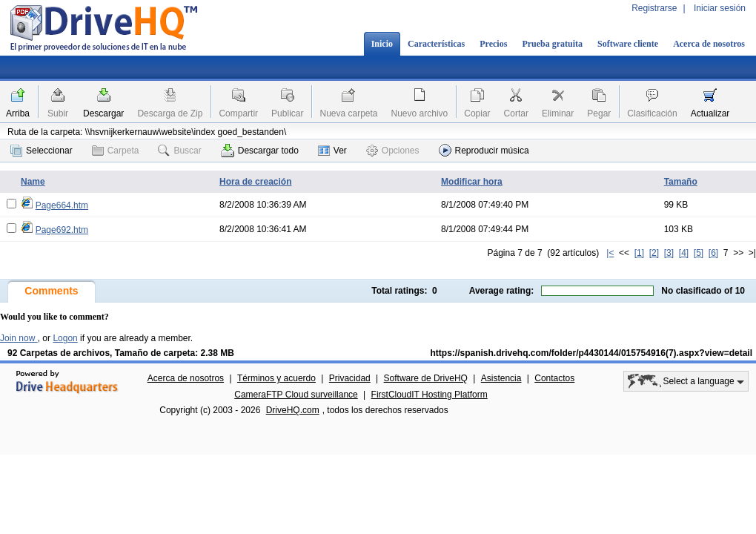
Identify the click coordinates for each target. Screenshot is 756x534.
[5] (699, 253)
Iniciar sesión (720, 8)
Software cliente (628, 44)
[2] (654, 253)
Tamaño (681, 182)
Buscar (179, 151)
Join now (19, 338)
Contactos (554, 378)
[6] (713, 253)
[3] (669, 253)
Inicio (382, 44)
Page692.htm (62, 230)
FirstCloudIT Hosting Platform (430, 395)
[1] (639, 253)
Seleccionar (42, 151)
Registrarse (654, 8)
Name (33, 182)
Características (436, 44)
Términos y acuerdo (276, 378)
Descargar (103, 113)
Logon (65, 338)
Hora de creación (255, 182)
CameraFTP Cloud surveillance (296, 395)
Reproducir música (484, 150)
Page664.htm (62, 205)
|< (610, 253)
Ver (332, 151)
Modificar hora (472, 182)
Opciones (393, 151)
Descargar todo (260, 151)
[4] (684, 253)
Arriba (18, 113)
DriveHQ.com (293, 410)
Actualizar (710, 113)
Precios (493, 44)
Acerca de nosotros (709, 44)
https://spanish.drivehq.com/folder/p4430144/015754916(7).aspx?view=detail (591, 353)
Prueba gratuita (552, 44)
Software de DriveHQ (426, 378)
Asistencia (501, 378)
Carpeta (116, 151)
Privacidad (350, 378)
